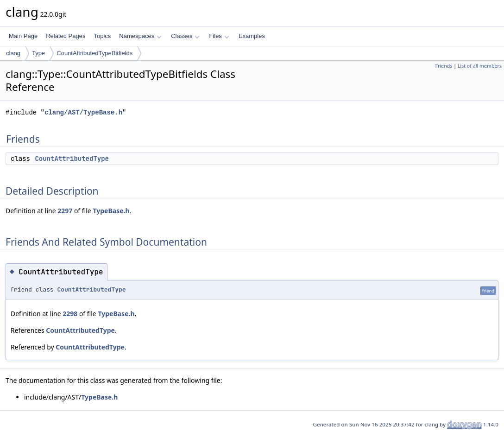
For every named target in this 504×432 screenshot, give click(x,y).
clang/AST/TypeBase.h (83, 112)
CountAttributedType (72, 159)
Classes (185, 36)
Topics (102, 36)
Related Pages (66, 36)
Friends (444, 66)
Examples (252, 36)
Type (38, 53)
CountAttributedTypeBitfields (94, 53)
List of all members (480, 66)
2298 (70, 314)
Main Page (23, 36)
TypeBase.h (111, 211)
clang (13, 53)
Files (219, 36)
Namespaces (140, 36)
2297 (65, 211)
